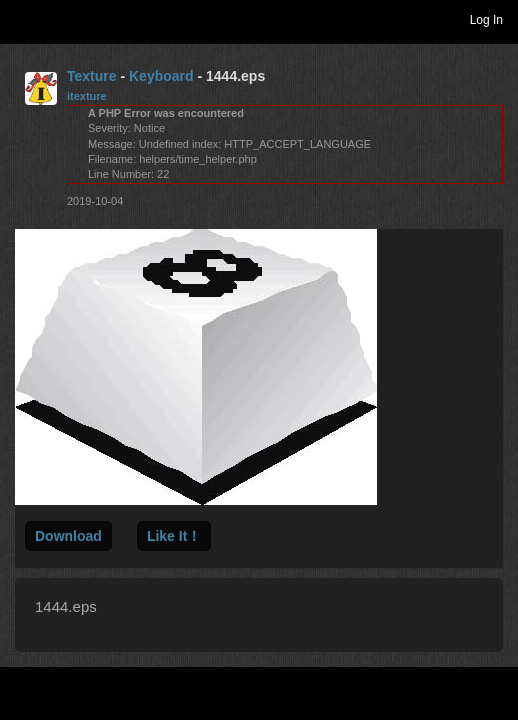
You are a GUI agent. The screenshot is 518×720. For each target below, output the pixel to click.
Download (68, 536)
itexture (87, 96)
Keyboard (161, 76)
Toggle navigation (24, 19)
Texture (92, 76)
